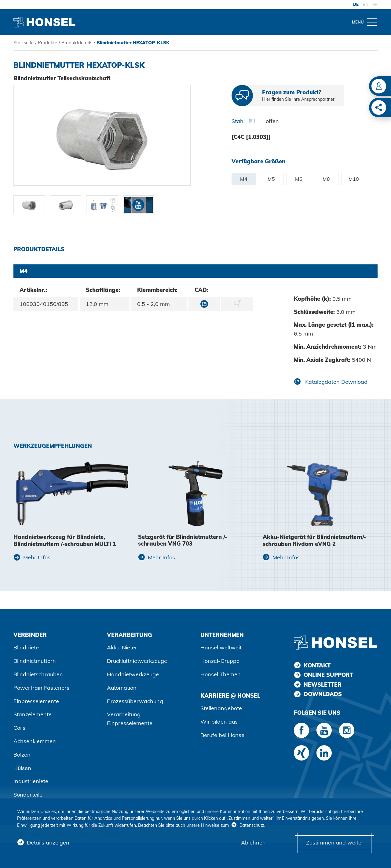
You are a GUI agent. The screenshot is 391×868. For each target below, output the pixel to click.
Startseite (24, 43)
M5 (271, 179)
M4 (244, 179)
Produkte (48, 43)
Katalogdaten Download (336, 382)
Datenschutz (252, 825)
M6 (299, 179)
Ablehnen (253, 843)
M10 (354, 179)
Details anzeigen (48, 843)
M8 (326, 179)
